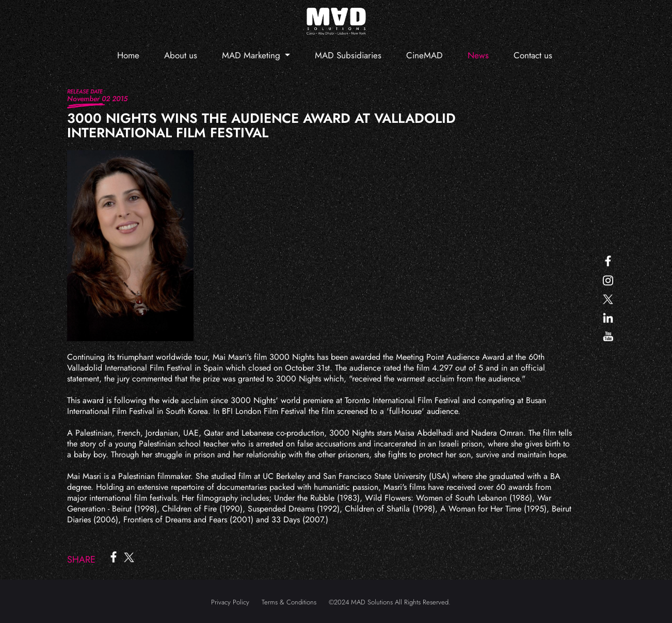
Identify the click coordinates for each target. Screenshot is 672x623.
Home (128, 55)
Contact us (533, 55)
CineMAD (425, 55)
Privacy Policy (230, 602)
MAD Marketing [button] (252, 55)
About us (181, 55)
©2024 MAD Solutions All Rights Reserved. (390, 602)
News (478, 55)
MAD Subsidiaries (348, 55)
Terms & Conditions (289, 602)
